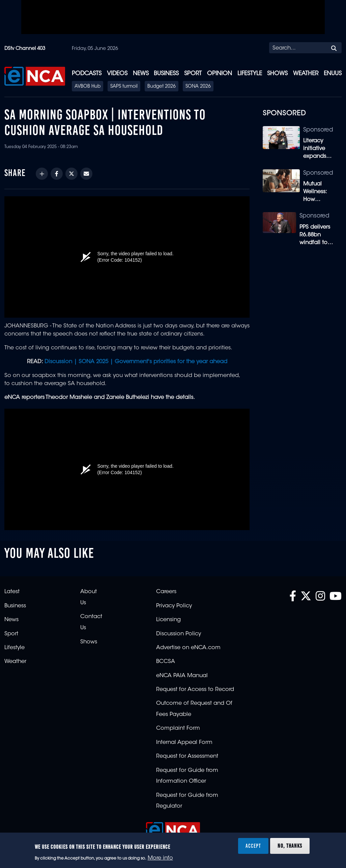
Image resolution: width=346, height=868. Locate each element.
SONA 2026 (198, 87)
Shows (277, 74)
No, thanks (290, 846)
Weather (306, 74)
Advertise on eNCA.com (188, 648)
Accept (253, 846)
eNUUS (333, 74)
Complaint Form (178, 728)
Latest (12, 592)
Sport (193, 74)
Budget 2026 (162, 87)
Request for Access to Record (195, 690)
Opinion (220, 74)
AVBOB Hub (88, 87)
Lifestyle (250, 74)
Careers (166, 592)
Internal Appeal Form (184, 743)
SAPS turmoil (124, 87)
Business (166, 74)
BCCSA (166, 662)
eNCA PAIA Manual (182, 676)
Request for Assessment (187, 756)
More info (160, 858)
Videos (117, 74)
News (141, 74)
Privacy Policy (174, 606)
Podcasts (87, 74)
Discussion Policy (179, 634)
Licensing (168, 620)
